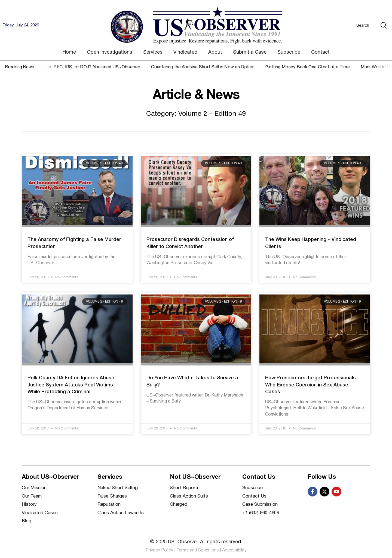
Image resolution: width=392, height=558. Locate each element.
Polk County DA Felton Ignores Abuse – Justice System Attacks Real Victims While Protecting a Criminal (73, 385)
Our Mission (34, 488)
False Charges (112, 496)
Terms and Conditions (198, 550)
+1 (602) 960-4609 (261, 513)
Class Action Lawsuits (121, 513)
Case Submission (260, 504)
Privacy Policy (159, 550)
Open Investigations (110, 52)
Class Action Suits (189, 496)
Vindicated (185, 52)
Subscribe (289, 52)
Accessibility (234, 550)
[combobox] (352, 25)
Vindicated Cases (40, 513)
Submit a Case (250, 52)
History (29, 504)
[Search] (385, 25)
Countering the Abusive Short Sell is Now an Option (208, 67)
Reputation (109, 504)
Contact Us (254, 496)
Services (153, 52)
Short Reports (185, 488)
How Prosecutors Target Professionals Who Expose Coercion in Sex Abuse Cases (310, 385)
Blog (27, 521)
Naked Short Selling (118, 488)
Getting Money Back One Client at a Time (313, 67)
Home (69, 52)
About (215, 52)
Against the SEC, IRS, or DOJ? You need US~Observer (90, 67)
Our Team (32, 496)
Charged (179, 504)
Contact (320, 52)
